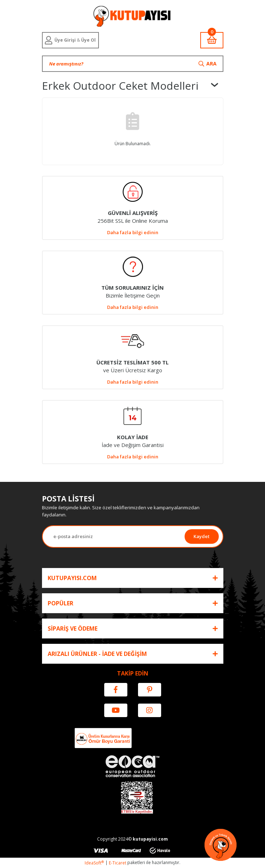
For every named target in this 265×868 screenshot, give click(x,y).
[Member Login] (70, 40)
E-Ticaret (118, 863)
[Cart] (212, 40)
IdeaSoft (94, 863)
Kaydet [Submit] (202, 536)
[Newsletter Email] (114, 536)
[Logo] (132, 16)
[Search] (133, 64)
